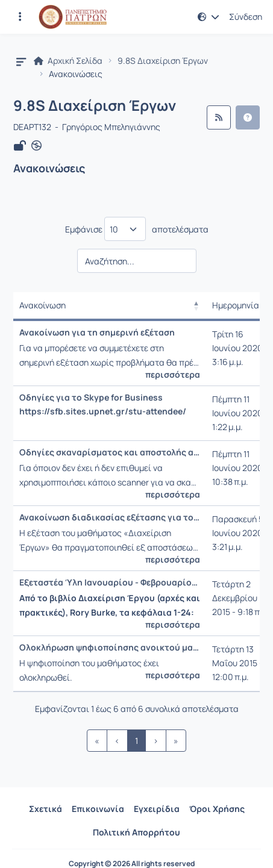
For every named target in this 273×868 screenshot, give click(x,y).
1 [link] (136, 741)
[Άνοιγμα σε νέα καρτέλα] (36, 146)
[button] (209, 17)
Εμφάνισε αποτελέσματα (137, 229)
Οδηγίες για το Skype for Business (91, 398)
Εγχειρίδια (157, 809)
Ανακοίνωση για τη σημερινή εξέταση (97, 333)
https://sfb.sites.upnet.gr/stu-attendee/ (103, 411)
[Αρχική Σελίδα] (73, 17)
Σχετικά (45, 809)
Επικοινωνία (98, 809)
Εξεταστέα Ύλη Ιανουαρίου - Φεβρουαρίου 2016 (110, 582)
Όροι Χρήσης (217, 809)
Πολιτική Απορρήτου (136, 832)
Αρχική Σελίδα (68, 61)
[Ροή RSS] (219, 117)
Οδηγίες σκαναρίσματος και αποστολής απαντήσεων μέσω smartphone (110, 452)
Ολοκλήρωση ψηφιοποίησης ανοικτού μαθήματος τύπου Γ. (110, 648)
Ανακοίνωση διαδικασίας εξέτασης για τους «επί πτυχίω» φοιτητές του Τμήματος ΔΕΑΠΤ (110, 517)
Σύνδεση (246, 17)
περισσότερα (173, 375)
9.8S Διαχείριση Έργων (163, 61)
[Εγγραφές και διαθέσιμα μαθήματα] (20, 17)
